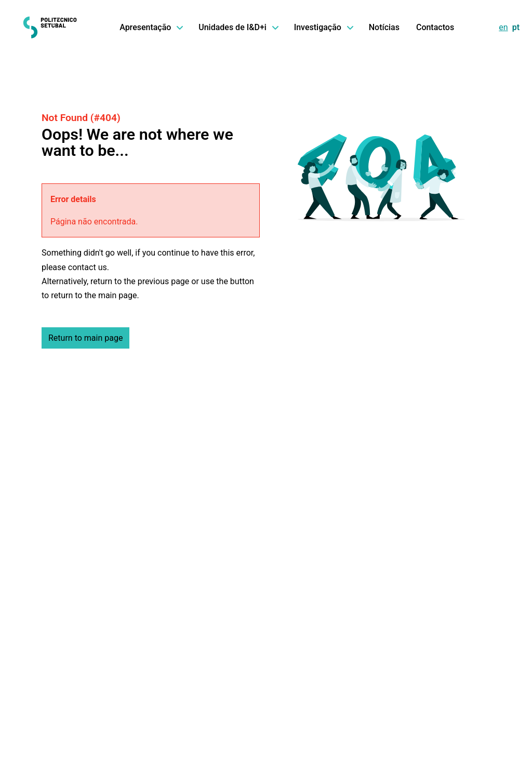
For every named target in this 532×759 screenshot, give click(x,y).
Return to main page (85, 338)
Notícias (384, 27)
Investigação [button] (323, 27)
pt (516, 27)
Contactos (435, 27)
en (503, 27)
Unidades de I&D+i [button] (238, 27)
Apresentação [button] (151, 27)
